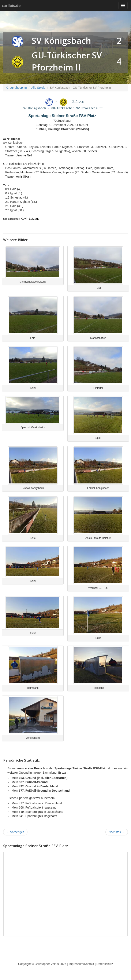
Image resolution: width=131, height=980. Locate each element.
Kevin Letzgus (30, 219)
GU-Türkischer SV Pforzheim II (77, 108)
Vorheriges (15, 832)
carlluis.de (11, 6)
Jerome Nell (24, 155)
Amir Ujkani (24, 177)
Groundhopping (17, 88)
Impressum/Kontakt (81, 964)
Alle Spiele (38, 88)
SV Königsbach (61, 41)
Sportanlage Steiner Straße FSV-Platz (62, 116)
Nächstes (117, 832)
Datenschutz (105, 964)
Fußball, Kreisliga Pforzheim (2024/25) (62, 129)
